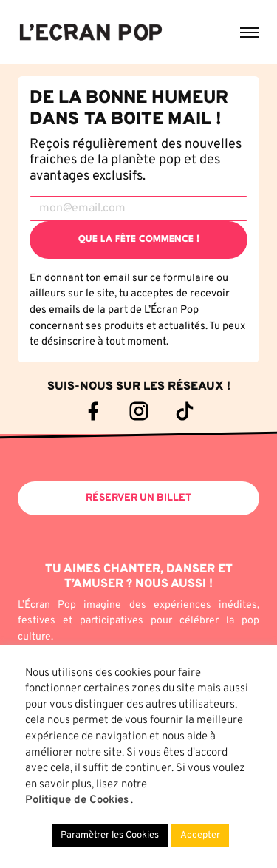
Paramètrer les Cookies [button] (110, 835)
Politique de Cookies (77, 800)
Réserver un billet (138, 498)
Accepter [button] (200, 835)
